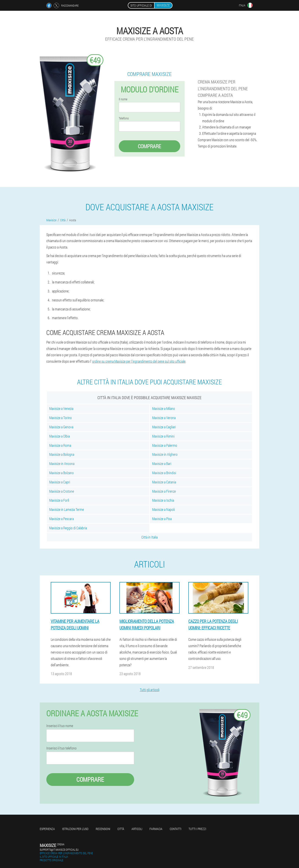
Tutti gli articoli (150, 690)
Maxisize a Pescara (61, 519)
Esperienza (47, 829)
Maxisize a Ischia (163, 500)
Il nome (123, 99)
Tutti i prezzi (197, 829)
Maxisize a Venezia (61, 408)
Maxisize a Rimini (163, 436)
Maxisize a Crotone (62, 491)
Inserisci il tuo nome (60, 726)
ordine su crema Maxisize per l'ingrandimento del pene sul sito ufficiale (139, 361)
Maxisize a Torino (60, 418)
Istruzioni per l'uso (75, 829)
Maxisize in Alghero (165, 454)
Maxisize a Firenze (164, 491)
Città (121, 829)
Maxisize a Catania (164, 482)
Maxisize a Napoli (163, 509)
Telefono (124, 118)
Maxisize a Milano (164, 408)
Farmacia (156, 829)
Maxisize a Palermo (165, 445)
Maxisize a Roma (60, 445)
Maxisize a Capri (60, 482)
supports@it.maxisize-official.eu (59, 850)
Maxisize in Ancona (62, 464)
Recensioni (103, 829)
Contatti (176, 829)
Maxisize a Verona (164, 418)
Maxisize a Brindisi (164, 473)
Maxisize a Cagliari (164, 427)
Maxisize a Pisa (162, 519)
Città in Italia (149, 537)
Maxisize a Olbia (59, 436)
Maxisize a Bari (162, 464)
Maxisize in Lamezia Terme (67, 509)
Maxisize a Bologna (62, 454)
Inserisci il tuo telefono (61, 748)
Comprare (149, 146)
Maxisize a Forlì (59, 500)
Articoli (137, 829)
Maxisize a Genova (61, 427)
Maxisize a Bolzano (61, 473)
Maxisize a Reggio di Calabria (68, 528)
